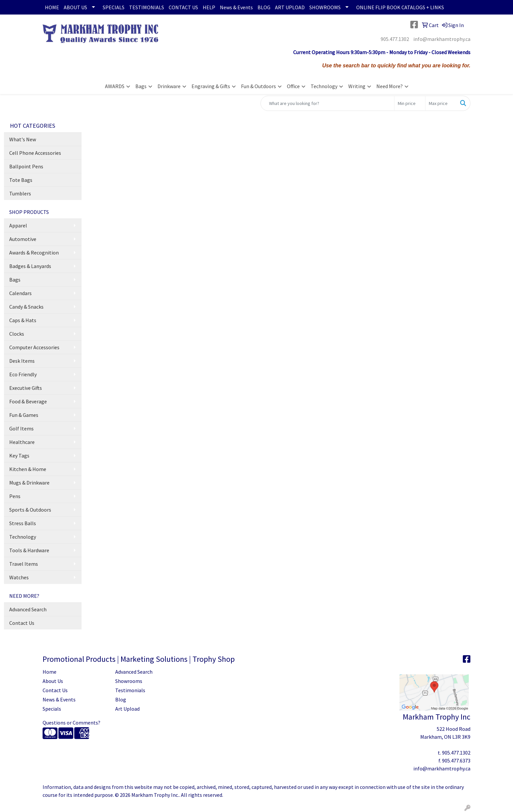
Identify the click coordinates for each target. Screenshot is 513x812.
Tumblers (20, 193)
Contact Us (22, 623)
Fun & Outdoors (258, 86)
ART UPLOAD (290, 7)
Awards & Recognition (34, 253)
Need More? (390, 86)
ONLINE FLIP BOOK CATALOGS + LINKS (400, 7)
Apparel (18, 225)
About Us (53, 681)
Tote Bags (21, 180)
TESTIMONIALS (147, 7)
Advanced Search (28, 609)
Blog (121, 699)
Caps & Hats (23, 320)
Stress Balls (23, 523)
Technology (324, 86)
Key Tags (19, 456)
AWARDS (115, 86)
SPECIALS (114, 7)
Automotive (23, 239)
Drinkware (169, 86)
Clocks (17, 334)
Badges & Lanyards (30, 266)
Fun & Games (24, 415)
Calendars (20, 293)
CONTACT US (183, 7)
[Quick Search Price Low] (410, 103)
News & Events (236, 7)
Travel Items (24, 564)
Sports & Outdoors (30, 510)
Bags (141, 86)
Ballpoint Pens (26, 166)
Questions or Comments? (71, 723)
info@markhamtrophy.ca (442, 39)
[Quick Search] (327, 103)
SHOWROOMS (325, 7)
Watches (19, 577)
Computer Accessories (34, 347)
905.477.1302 (395, 39)
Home (50, 672)
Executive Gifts (26, 388)
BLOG (264, 7)
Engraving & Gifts (211, 86)
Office (293, 86)
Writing (357, 86)
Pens (15, 496)
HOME (52, 7)
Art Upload (127, 709)
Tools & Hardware (29, 550)
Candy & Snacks (26, 307)
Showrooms (129, 681)
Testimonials (130, 690)
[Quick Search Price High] (441, 103)
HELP (209, 7)
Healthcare (22, 442)
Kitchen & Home (28, 469)
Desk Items (22, 361)
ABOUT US (75, 7)
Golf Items (21, 428)
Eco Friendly (23, 374)
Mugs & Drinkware (29, 483)
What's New (23, 139)
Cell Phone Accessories (35, 153)
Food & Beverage (28, 401)
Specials (52, 709)
